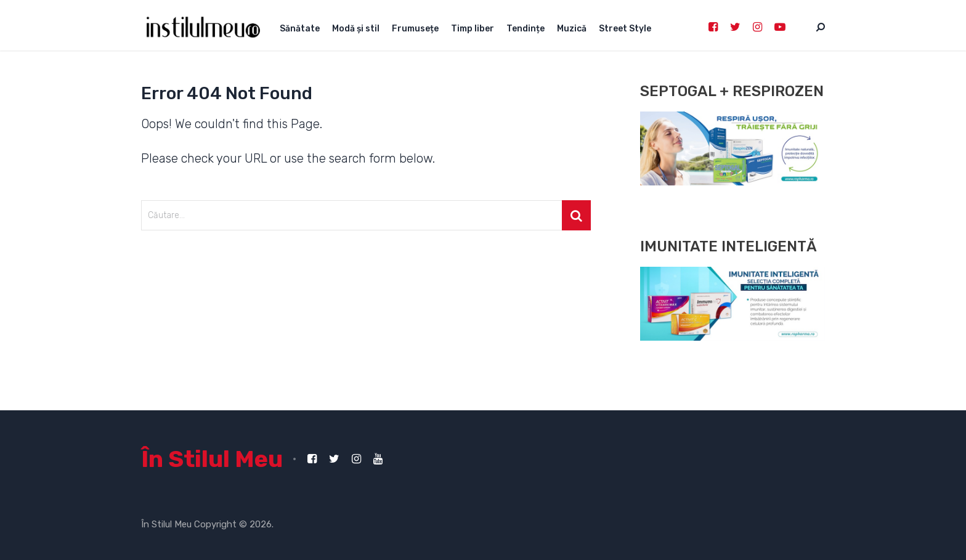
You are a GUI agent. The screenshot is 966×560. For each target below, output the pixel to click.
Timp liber (473, 29)
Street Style (625, 29)
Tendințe (526, 29)
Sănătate (300, 29)
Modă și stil (356, 29)
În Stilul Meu (212, 459)
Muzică (572, 29)
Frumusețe (415, 29)
